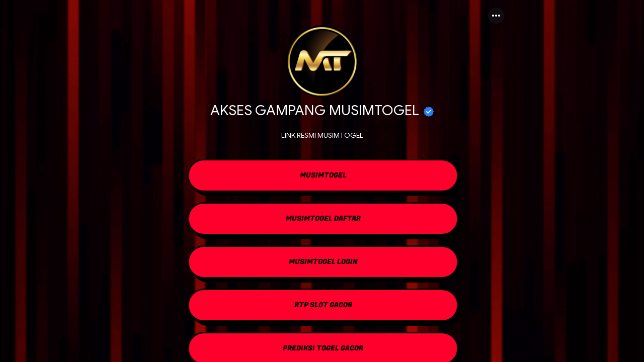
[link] (322, 176)
